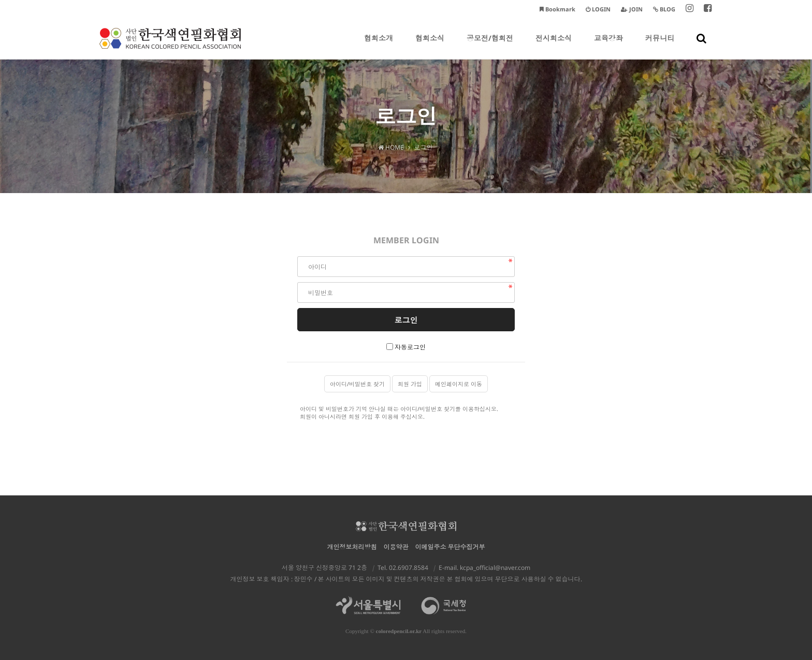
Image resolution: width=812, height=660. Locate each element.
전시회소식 (554, 46)
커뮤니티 (660, 46)
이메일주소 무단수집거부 (450, 547)
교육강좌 (608, 46)
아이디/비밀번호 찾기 (357, 384)
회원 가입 (410, 384)
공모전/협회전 (490, 46)
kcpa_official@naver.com (495, 568)
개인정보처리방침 (352, 547)
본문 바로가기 (0, 0)
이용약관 (396, 547)
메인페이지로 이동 (459, 384)
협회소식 (430, 46)
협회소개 (379, 46)
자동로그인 (410, 347)
